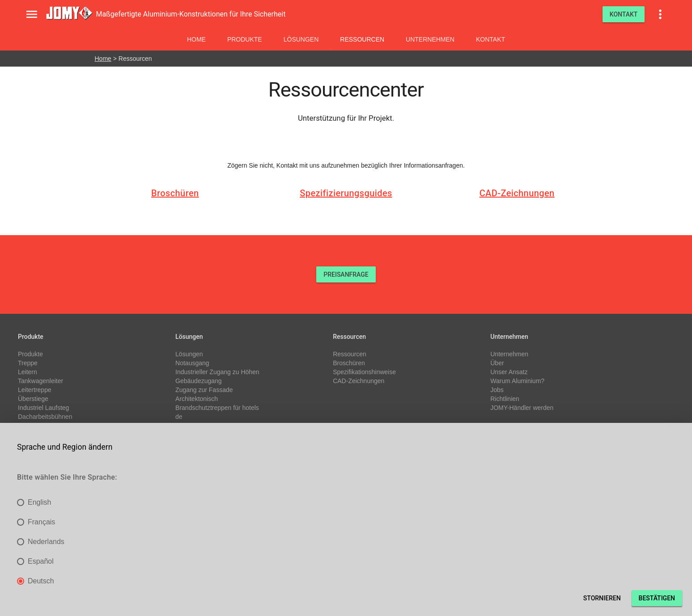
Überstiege (33, 399)
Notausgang (192, 363)
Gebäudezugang (199, 381)
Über (497, 363)
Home (196, 39)
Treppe (28, 363)
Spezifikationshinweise (364, 372)
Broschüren (175, 193)
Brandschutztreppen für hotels (217, 408)
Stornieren (602, 598)
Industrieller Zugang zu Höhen (217, 372)
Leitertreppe (35, 390)
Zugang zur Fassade (204, 390)
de (179, 417)
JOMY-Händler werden (522, 408)
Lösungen (301, 39)
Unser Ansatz (509, 372)
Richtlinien (505, 399)
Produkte (245, 39)
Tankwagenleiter (40, 381)
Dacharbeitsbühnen (45, 417)
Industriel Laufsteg (43, 408)
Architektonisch (197, 399)
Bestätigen (657, 598)
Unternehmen (430, 39)
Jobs (497, 390)
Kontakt (490, 39)
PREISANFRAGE (346, 274)
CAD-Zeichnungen (517, 193)
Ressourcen (362, 39)
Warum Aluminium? (517, 381)
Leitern (28, 372)
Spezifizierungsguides (346, 193)
